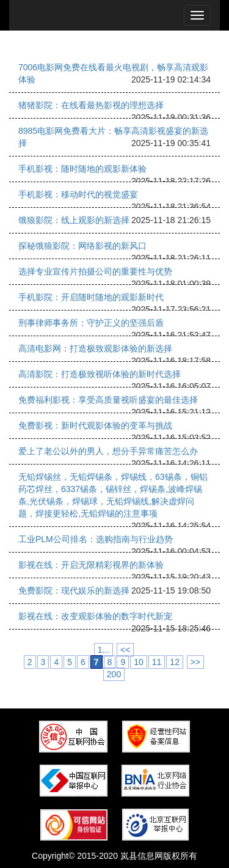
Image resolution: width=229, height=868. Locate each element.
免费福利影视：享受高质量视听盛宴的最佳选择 (108, 400)
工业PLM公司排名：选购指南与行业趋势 (96, 539)
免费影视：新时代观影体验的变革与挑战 (95, 425)
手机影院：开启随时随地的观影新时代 (91, 297)
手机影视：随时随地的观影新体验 (82, 169)
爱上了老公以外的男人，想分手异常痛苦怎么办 (108, 451)
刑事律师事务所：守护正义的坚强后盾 (91, 323)
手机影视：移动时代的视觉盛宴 (78, 194)
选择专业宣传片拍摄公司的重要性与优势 (95, 271)
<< (125, 650)
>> (195, 662)
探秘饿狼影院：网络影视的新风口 (82, 246)
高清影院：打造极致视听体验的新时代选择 (100, 374)
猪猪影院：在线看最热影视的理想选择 (91, 105)
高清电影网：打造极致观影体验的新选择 (95, 348)
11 (157, 662)
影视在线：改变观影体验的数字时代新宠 (95, 616)
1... (104, 650)
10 (139, 662)
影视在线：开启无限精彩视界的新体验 (91, 565)
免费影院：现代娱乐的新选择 (74, 590)
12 (175, 662)
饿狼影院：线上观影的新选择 (74, 220)
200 (114, 674)
